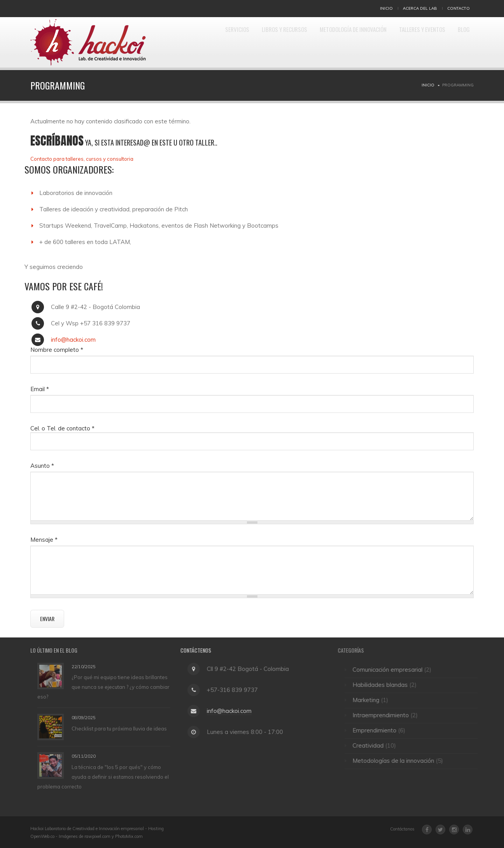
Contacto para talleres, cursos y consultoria (82, 159)
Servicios (205, 42)
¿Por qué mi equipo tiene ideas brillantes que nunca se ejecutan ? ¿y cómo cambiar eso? (103, 687)
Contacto (458, 8)
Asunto (42, 466)
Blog (462, 42)
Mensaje (44, 540)
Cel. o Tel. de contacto (62, 428)
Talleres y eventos (414, 42)
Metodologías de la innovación (397, 761)
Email (40, 389)
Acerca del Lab (420, 8)
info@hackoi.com (73, 340)
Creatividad (371, 745)
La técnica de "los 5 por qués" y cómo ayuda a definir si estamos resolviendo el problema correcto (103, 777)
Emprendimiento (378, 730)
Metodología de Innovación (337, 42)
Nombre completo (57, 350)
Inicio (386, 8)
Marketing (369, 700)
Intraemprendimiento (384, 715)
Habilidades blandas (383, 685)
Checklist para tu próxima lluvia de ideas (119, 729)
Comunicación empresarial (391, 670)
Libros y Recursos (259, 42)
